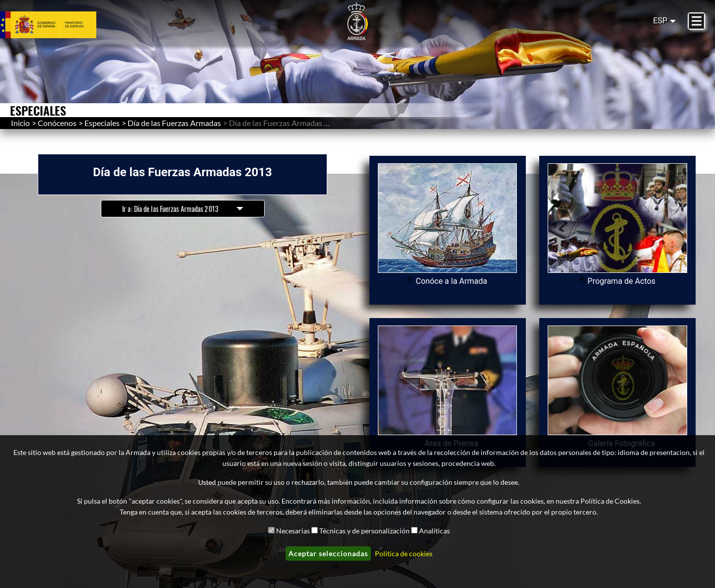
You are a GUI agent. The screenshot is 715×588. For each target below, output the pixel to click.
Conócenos (57, 123)
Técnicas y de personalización (364, 531)
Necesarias (293, 531)
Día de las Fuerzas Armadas (174, 123)
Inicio (20, 123)
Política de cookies (404, 554)
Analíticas (434, 531)
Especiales (102, 123)
